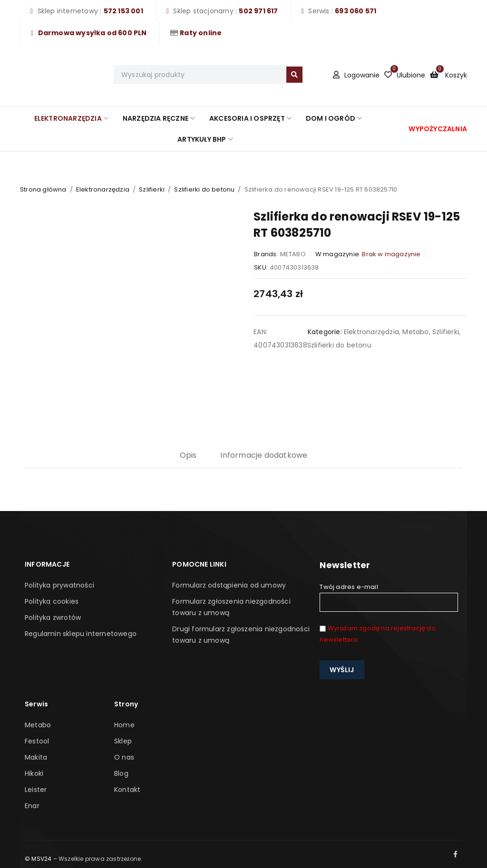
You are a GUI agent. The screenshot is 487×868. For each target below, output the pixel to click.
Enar (32, 806)
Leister (36, 790)
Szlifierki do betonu (204, 189)
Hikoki (34, 773)
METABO (293, 254)
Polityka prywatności (59, 585)
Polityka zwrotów (53, 617)
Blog (121, 773)
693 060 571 (356, 11)
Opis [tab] (188, 455)
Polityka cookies (52, 601)
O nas (124, 757)
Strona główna (43, 189)
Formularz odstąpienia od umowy (229, 585)
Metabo (415, 332)
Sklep (123, 741)
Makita (36, 757)
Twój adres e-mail (389, 597)
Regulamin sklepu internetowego (81, 634)
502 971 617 (258, 11)
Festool (37, 741)
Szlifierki (152, 189)
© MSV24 (38, 859)
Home (124, 725)
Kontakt (127, 790)
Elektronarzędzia (103, 189)
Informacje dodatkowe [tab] (264, 455)
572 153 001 (123, 11)
